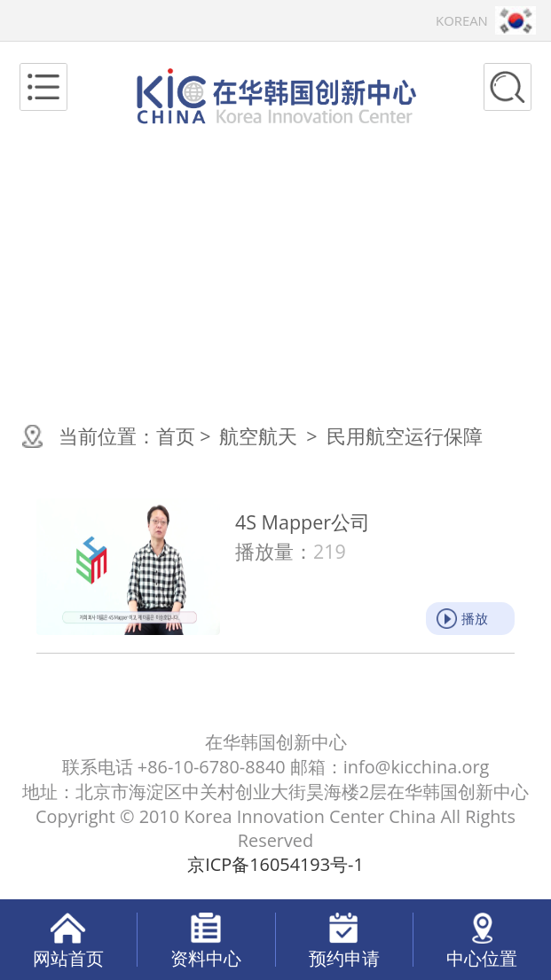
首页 (176, 436)
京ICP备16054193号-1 (275, 864)
